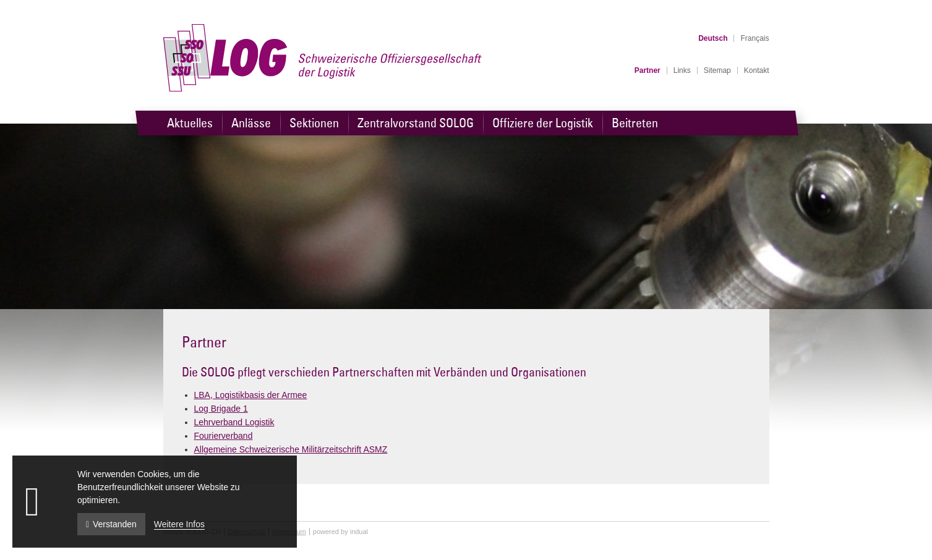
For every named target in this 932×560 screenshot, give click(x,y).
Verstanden (111, 524)
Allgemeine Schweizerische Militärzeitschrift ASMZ (291, 449)
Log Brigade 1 (221, 409)
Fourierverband (224, 436)
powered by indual (340, 532)
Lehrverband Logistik (234, 422)
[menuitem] (648, 70)
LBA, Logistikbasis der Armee (251, 395)
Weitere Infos (179, 524)
